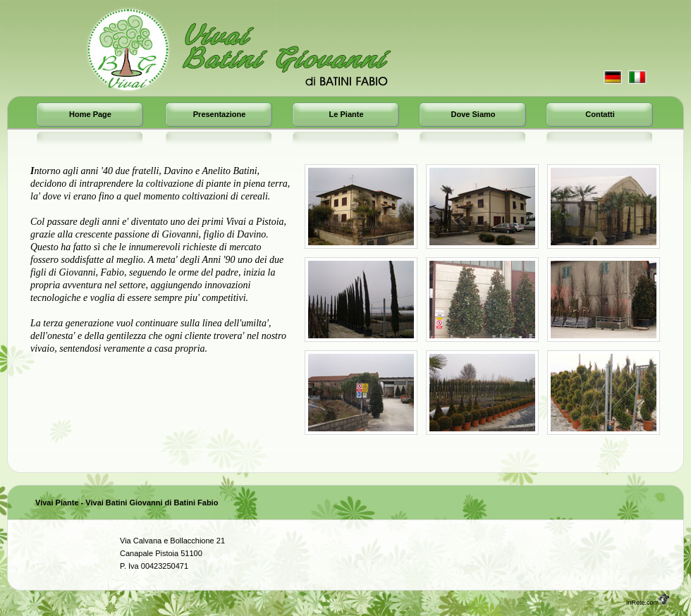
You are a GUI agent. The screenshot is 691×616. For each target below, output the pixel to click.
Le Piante (347, 114)
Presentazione (220, 114)
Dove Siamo (473, 114)
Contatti (600, 114)
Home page (90, 114)
